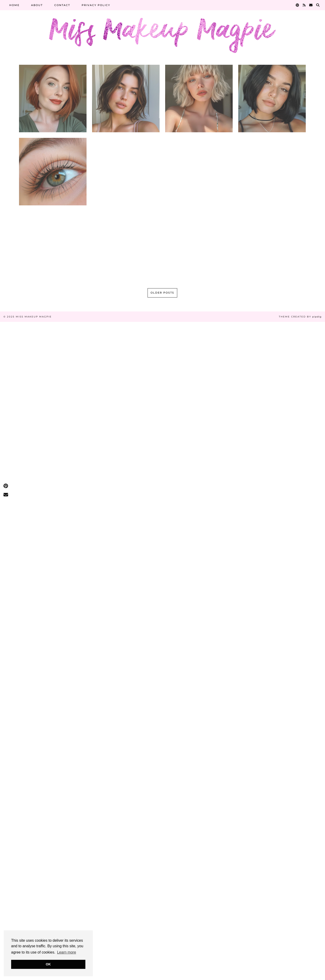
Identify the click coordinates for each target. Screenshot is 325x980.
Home (14, 5)
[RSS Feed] (304, 5)
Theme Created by (300, 317)
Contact (62, 5)
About (37, 5)
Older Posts (162, 293)
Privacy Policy (96, 5)
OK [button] (48, 964)
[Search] (318, 5)
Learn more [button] (67, 952)
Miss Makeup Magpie (34, 317)
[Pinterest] (298, 5)
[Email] (311, 5)
